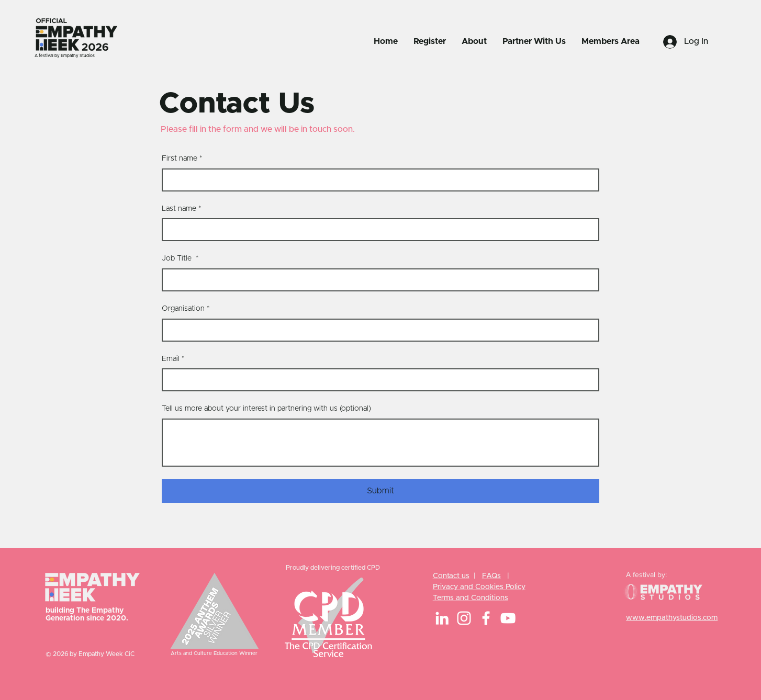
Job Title (180, 259)
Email (173, 359)
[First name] (377, 180)
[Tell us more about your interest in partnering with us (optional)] (380, 443)
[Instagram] (464, 618)
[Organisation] (377, 330)
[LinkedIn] (442, 618)
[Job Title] (377, 280)
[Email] (377, 380)
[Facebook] (486, 618)
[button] (430, 41)
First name (182, 159)
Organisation (186, 309)
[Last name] (377, 230)
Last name (182, 209)
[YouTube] (508, 618)
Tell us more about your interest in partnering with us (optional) (266, 409)
